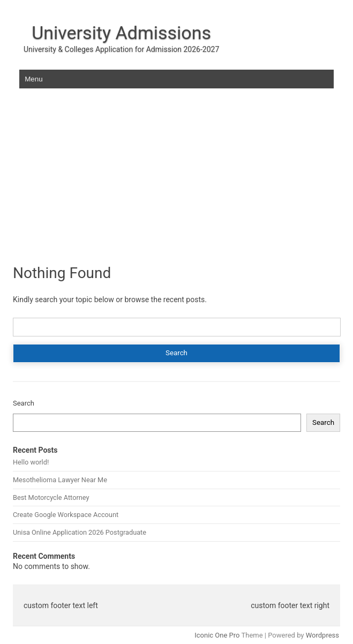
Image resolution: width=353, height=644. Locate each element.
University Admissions (121, 33)
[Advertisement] (176, 182)
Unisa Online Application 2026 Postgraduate (80, 532)
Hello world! (31, 462)
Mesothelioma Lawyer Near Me (60, 480)
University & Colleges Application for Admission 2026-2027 (121, 49)
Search (24, 403)
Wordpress (322, 635)
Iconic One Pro (217, 635)
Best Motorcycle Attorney (51, 497)
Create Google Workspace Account (66, 515)
